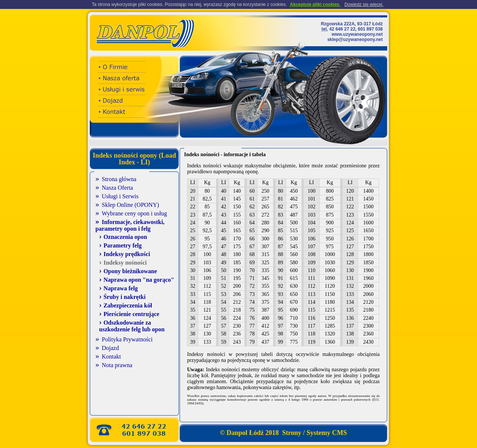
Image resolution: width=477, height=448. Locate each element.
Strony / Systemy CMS (314, 433)
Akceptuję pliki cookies (315, 4)
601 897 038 (370, 29)
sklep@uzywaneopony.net (355, 40)
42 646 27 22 (342, 29)
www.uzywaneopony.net (357, 34)
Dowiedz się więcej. (364, 4)
